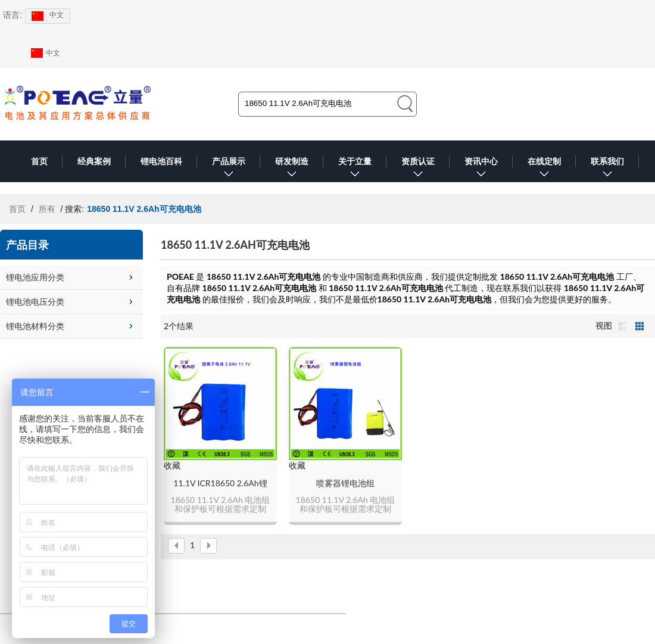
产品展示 (229, 169)
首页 (39, 161)
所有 (47, 209)
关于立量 (355, 169)
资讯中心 (481, 169)
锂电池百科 (161, 161)
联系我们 (607, 169)
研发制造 (292, 169)
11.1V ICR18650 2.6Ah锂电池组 (220, 484)
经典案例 (94, 161)
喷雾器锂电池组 (345, 483)
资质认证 (418, 169)
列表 (623, 326)
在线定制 (544, 169)
